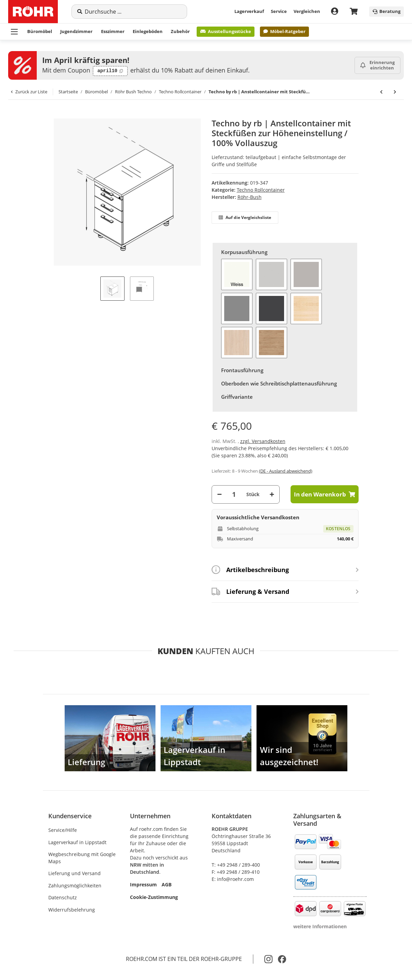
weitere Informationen (320, 926)
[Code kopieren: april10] (110, 71)
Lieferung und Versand (75, 873)
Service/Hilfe (63, 830)
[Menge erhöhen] (272, 494)
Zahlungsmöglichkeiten (75, 886)
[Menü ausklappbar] (14, 32)
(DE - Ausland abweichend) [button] (286, 471)
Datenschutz (63, 897)
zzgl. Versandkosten (263, 441)
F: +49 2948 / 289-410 (236, 872)
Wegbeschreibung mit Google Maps (82, 858)
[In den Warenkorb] (54, 115)
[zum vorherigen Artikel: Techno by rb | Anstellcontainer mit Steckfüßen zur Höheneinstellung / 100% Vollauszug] (381, 92)
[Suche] (133, 12)
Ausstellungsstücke (226, 31)
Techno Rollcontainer (261, 190)
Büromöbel (40, 31)
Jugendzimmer (76, 31)
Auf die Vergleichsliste (245, 217)
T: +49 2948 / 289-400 (236, 865)
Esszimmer (113, 31)
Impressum (143, 884)
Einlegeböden (148, 31)
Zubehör (180, 31)
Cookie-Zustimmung (154, 897)
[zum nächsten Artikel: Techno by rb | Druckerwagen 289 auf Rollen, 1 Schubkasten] (395, 92)
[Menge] (234, 494)
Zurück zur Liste (29, 92)
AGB (167, 884)
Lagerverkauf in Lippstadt (77, 842)
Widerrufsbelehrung (72, 910)
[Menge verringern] (219, 494)
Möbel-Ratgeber (284, 31)
